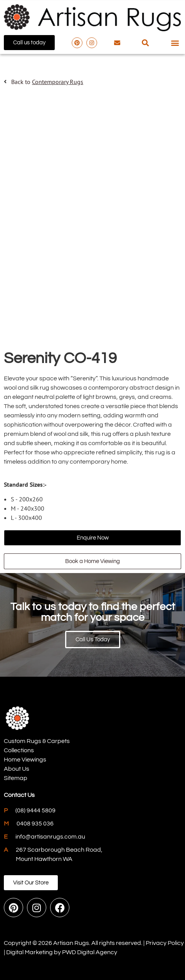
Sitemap (16, 778)
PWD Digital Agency (90, 952)
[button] (145, 43)
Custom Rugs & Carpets (37, 741)
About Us (17, 769)
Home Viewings (25, 760)
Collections (19, 750)
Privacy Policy (165, 943)
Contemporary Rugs (58, 82)
